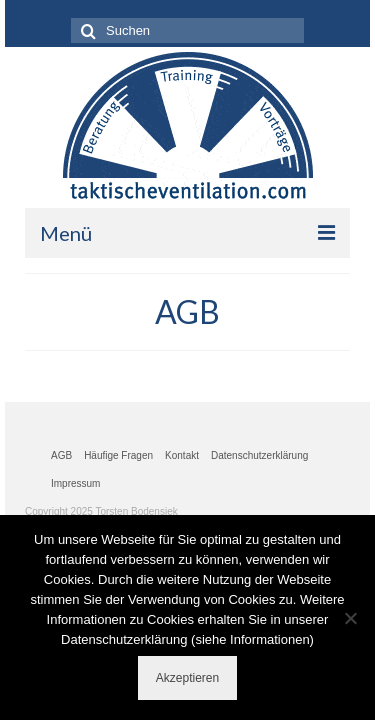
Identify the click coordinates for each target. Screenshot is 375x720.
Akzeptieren (187, 678)
